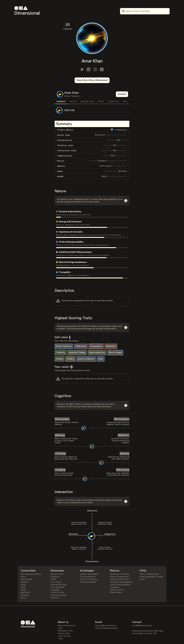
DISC (125, 91)
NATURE (73, 91)
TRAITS (101, 91)
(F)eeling (124, 443)
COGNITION (114, 91)
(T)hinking (60, 443)
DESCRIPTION (87, 91)
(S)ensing (60, 425)
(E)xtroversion (122, 408)
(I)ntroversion (62, 408)
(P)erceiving (123, 459)
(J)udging (60, 459)
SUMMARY (61, 91)
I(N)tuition (123, 425)
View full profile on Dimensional (92, 80)
